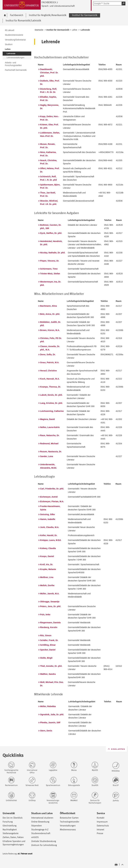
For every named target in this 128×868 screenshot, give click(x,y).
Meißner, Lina (47, 577)
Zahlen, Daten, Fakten (13, 837)
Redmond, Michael (49, 444)
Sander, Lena (47, 456)
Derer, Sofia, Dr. (48, 354)
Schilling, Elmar (48, 645)
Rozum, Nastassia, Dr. (51, 452)
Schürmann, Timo (49, 269)
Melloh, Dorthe (47, 585)
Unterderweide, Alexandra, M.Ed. (48, 466)
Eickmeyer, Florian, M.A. (52, 501)
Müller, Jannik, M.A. (50, 594)
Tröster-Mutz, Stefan (50, 274)
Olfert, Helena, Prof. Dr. (50, 170)
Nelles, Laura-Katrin (50, 427)
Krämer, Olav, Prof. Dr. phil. (49, 126)
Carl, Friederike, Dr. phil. (52, 489)
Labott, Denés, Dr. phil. (51, 395)
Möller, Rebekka (48, 706)
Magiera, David (47, 419)
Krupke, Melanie (48, 569)
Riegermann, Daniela (50, 623)
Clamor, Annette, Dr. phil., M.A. (50, 348)
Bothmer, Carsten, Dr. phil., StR (51, 227)
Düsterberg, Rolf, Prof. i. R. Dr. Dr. (49, 91)
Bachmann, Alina (48, 306)
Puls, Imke (45, 615)
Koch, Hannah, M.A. (50, 379)
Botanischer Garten (69, 818)
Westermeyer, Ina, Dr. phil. (51, 283)
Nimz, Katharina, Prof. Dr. (48, 154)
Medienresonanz (68, 830)
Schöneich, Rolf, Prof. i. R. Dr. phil (48, 178)
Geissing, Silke (48, 514)
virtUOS (35, 837)
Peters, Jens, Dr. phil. (51, 606)
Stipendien (36, 826)
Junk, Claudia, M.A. (50, 527)
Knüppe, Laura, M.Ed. (51, 540)
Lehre (75, 30)
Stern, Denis (46, 731)
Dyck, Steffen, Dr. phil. (51, 233)
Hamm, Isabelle (48, 519)
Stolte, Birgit (46, 658)
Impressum (102, 822)
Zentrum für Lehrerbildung (44, 845)
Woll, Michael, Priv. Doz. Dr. (52, 684)
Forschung (8, 822)
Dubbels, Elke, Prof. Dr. (50, 82)
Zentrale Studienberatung (44, 841)
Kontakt (101, 818)
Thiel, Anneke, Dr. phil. (51, 666)
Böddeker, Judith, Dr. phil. (50, 324)
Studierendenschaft (41, 833)
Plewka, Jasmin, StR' (50, 722)
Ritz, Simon (46, 635)
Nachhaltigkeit (10, 830)
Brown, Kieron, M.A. (50, 330)
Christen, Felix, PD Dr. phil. (51, 340)
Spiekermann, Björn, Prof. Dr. (50, 186)
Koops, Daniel (47, 556)
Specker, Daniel (48, 650)
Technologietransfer (70, 822)
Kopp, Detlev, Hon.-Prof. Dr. (50, 118)
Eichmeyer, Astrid (49, 497)
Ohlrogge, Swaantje (50, 602)
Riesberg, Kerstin (49, 627)
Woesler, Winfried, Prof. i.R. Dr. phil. (49, 202)
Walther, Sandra (48, 674)
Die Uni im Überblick (13, 818)
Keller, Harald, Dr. (49, 535)
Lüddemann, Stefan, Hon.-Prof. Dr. (50, 134)
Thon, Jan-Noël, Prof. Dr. (48, 194)
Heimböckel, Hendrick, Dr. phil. (51, 243)
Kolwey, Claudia (48, 548)
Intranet (100, 830)
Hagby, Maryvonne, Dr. (50, 107)
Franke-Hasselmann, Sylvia (50, 508)
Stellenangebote (11, 833)
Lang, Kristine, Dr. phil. (51, 403)
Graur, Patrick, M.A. (50, 362)
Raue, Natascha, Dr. (50, 435)
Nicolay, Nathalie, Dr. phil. (53, 253)
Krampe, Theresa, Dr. (50, 387)
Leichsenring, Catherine (52, 411)
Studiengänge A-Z (40, 830)
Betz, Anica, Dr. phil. (50, 314)
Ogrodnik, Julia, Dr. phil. (52, 714)
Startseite (39, 30)
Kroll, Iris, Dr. (47, 564)
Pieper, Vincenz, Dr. (50, 261)
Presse (100, 833)
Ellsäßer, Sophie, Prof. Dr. (48, 99)
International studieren (42, 818)
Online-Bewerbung (40, 822)
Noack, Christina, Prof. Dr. (49, 162)
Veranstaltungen (68, 826)
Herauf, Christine (48, 371)
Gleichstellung (10, 826)
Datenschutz (103, 826)
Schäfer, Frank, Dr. (49, 640)
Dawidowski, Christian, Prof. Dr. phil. (49, 73)
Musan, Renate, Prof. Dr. (48, 146)
